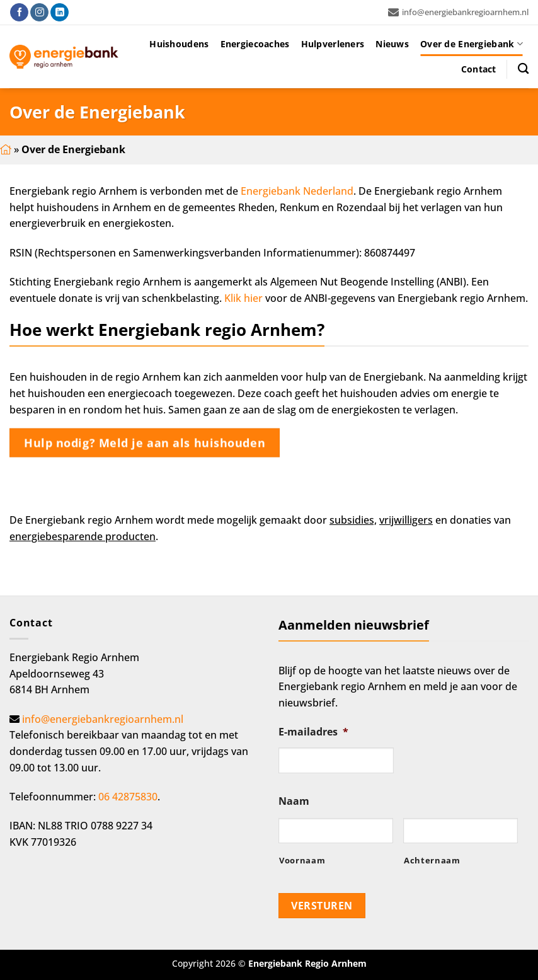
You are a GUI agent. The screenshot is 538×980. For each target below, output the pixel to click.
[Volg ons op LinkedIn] (60, 13)
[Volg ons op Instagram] (39, 13)
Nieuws (392, 44)
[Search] (523, 69)
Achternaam (432, 860)
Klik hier (243, 298)
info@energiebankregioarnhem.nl (458, 12)
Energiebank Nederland (297, 191)
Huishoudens (179, 44)
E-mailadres (313, 732)
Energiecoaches (255, 44)
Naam (294, 801)
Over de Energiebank (472, 44)
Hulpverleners (333, 44)
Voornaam (302, 860)
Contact (479, 69)
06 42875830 (128, 797)
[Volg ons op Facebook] (19, 13)
